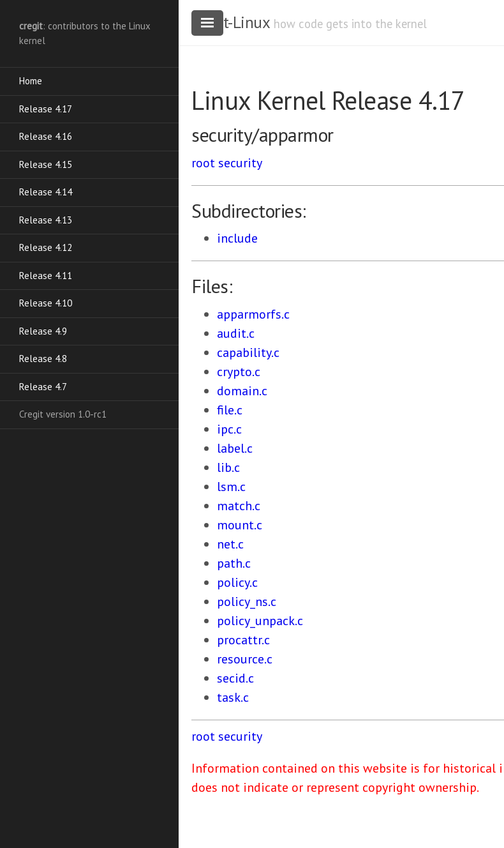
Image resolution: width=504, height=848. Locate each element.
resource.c (245, 659)
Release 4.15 (46, 164)
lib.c (228, 467)
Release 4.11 (46, 276)
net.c (230, 544)
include (237, 238)
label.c (235, 448)
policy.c (237, 582)
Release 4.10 (46, 303)
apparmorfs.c (253, 314)
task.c (233, 697)
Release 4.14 (46, 192)
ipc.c (229, 429)
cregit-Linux (230, 22)
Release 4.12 (46, 247)
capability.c (248, 352)
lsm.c (231, 487)
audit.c (236, 333)
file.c (230, 410)
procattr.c (243, 640)
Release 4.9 (43, 331)
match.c (239, 506)
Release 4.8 (43, 359)
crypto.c (239, 372)
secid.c (235, 678)
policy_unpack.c (260, 621)
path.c (234, 563)
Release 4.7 (43, 387)
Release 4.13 (46, 220)
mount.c (240, 525)
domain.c (242, 391)
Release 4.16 (46, 136)
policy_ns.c (247, 602)
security (240, 163)
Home (31, 81)
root (203, 163)
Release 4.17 (46, 109)
